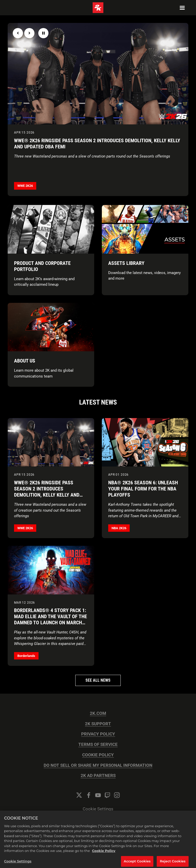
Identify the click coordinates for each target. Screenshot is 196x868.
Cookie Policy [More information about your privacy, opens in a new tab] (104, 854)
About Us (25, 361)
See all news (98, 680)
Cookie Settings (98, 809)
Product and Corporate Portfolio (42, 266)
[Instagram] (117, 795)
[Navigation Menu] (182, 8)
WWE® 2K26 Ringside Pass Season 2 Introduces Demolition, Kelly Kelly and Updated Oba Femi (97, 144)
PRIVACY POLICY (98, 734)
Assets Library (126, 263)
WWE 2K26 (25, 186)
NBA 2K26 (119, 528)
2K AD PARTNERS (98, 776)
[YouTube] (98, 795)
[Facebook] (89, 795)
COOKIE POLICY (98, 755)
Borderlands (26, 656)
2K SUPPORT (98, 724)
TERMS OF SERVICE (98, 744)
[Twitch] (107, 795)
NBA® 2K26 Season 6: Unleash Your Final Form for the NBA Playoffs (143, 489)
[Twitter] (79, 795)
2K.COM (98, 713)
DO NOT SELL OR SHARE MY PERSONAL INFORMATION (98, 765)
